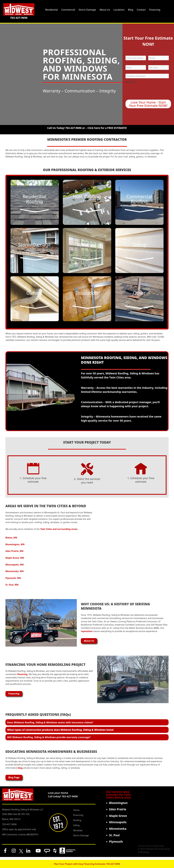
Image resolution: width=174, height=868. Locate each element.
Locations (119, 10)
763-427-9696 (19, 18)
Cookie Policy (158, 849)
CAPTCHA (130, 82)
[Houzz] (55, 853)
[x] (21, 853)
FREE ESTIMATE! (117, 128)
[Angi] (47, 853)
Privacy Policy (144, 849)
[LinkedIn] (28, 853)
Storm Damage (81, 838)
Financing (78, 818)
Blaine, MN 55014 (11, 822)
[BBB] (68, 853)
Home (76, 813)
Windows (78, 833)
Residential (51, 10)
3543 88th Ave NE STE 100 (16, 817)
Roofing (77, 823)
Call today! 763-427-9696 (63, 799)
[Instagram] (14, 853)
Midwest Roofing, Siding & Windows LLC (23, 812)
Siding (76, 828)
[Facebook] (5, 853)
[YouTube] (38, 853)
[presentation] (146, 90)
